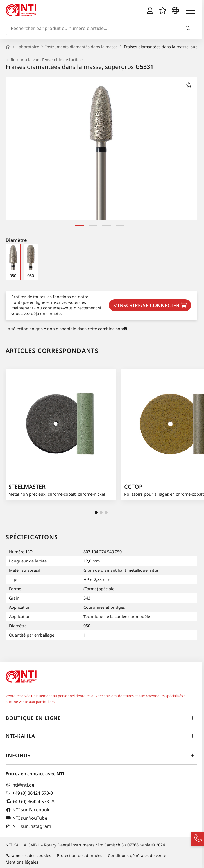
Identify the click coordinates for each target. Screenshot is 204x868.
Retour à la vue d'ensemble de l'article (44, 60)
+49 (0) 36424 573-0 (29, 793)
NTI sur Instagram (28, 826)
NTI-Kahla (101, 736)
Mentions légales (22, 862)
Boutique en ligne (101, 718)
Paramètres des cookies (28, 856)
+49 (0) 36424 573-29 (30, 801)
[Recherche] (189, 28)
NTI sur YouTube (26, 818)
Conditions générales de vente (137, 856)
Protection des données (80, 856)
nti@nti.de (20, 785)
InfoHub (101, 755)
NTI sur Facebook (28, 810)
